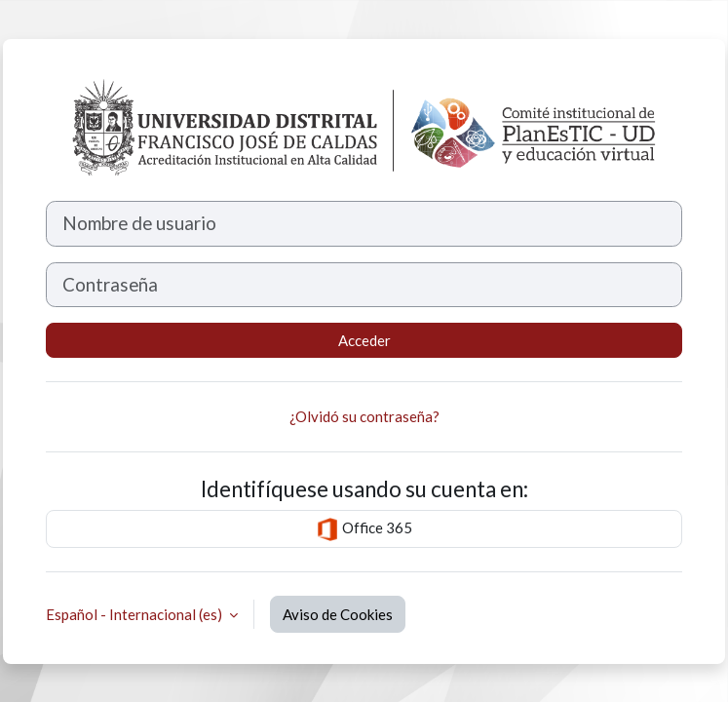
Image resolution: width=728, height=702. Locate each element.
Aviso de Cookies (338, 614)
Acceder (364, 340)
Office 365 (364, 529)
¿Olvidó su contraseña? (364, 416)
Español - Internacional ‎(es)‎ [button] (135, 614)
